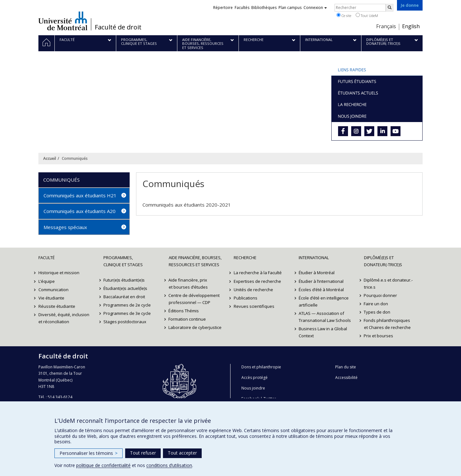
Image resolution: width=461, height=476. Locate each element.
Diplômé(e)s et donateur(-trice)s (383, 261)
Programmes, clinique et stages (123, 261)
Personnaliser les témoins (89, 453)
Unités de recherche (253, 290)
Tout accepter (182, 453)
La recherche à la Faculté (258, 273)
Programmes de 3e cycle (127, 313)
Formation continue (187, 319)
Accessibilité (346, 378)
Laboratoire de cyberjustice (195, 327)
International (314, 258)
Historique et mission (59, 273)
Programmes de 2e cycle (127, 305)
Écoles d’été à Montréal (321, 290)
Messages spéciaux (65, 227)
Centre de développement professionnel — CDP (194, 299)
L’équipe (47, 281)
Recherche (245, 258)
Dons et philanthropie (261, 367)
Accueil (50, 158)
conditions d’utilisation (169, 465)
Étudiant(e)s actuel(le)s (125, 288)
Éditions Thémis (184, 311)
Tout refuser (143, 453)
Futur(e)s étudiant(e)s (124, 280)
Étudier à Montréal (317, 273)
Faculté (47, 258)
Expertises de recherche (257, 281)
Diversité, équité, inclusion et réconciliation (64, 318)
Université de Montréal (63, 21)
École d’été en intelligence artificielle (324, 301)
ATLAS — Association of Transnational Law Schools (325, 317)
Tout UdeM (367, 15)
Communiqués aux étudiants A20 (80, 211)
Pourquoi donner (381, 295)
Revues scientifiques (254, 306)
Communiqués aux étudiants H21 (80, 195)
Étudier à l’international (321, 281)
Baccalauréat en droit (124, 297)
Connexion (315, 8)
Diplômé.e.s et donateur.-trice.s (388, 283)
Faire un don (376, 304)
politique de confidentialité (103, 465)
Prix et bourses (379, 336)
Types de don (377, 312)
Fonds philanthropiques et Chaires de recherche (387, 324)
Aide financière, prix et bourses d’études (188, 283)
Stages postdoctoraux (125, 322)
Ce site (344, 15)
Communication (53, 290)
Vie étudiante (51, 298)
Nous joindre (253, 388)
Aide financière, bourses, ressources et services (195, 261)
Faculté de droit (118, 27)
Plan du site (346, 367)
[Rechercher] (390, 8)
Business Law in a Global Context (323, 332)
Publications (246, 298)
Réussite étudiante (57, 306)
